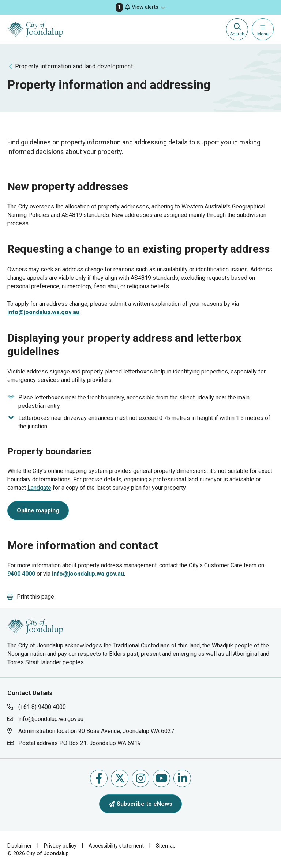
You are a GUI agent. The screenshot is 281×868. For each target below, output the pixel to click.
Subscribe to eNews (140, 804)
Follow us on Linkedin (182, 778)
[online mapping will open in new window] (38, 512)
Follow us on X (120, 778)
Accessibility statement (116, 846)
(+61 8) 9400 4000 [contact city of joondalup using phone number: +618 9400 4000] (42, 707)
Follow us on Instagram (141, 778)
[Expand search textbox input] (237, 29)
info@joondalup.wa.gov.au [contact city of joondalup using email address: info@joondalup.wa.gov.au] (51, 719)
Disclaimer (20, 846)
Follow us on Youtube (162, 778)
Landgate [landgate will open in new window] (39, 488)
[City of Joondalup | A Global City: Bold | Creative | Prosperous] (35, 29)
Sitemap (166, 846)
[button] (140, 7)
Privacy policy (60, 846)
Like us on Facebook (99, 778)
